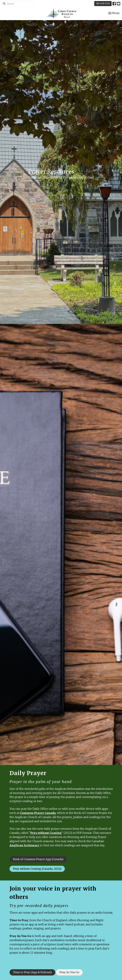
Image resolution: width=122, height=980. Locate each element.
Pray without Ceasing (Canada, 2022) (37, 869)
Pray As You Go (20, 936)
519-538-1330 (103, 4)
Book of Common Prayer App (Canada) (38, 859)
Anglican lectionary (24, 845)
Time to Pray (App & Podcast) (32, 972)
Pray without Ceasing (46, 833)
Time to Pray (19, 920)
